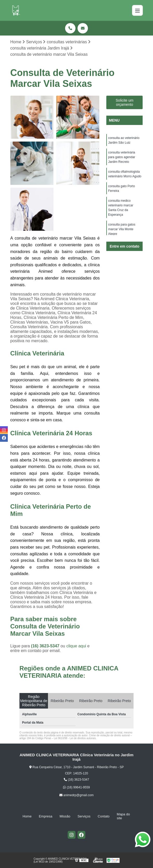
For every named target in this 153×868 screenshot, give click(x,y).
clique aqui (76, 646)
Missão (65, 816)
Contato (104, 816)
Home (27, 816)
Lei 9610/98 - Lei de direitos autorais (75, 738)
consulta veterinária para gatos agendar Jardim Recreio (122, 157)
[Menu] (137, 10)
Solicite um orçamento (124, 102)
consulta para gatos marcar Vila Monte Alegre (122, 229)
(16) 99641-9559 (76, 787)
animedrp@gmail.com (76, 795)
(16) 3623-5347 (46, 646)
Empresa (46, 816)
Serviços (84, 816)
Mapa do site (123, 816)
